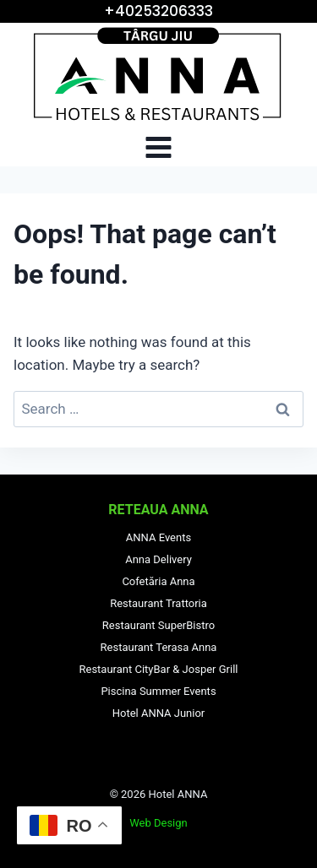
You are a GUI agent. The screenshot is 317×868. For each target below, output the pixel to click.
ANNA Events (158, 537)
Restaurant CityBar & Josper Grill (159, 669)
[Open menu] (159, 147)
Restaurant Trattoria (158, 603)
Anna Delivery (158, 559)
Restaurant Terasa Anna (159, 647)
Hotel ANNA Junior (159, 713)
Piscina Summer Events (158, 691)
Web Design (158, 823)
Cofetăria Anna (158, 581)
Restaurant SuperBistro (158, 625)
